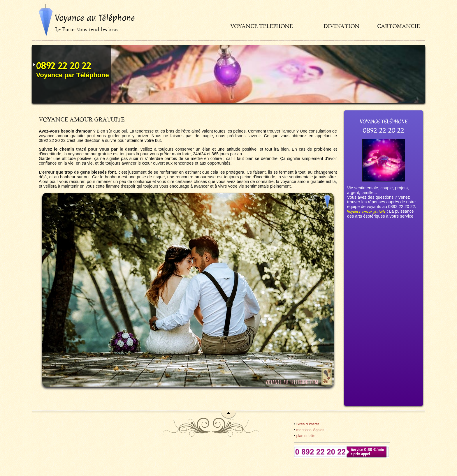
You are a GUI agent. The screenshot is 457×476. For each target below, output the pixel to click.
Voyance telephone (262, 26)
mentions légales (310, 430)
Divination (341, 26)
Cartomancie (399, 26)
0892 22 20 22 (64, 66)
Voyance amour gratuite (366, 211)
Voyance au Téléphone (95, 18)
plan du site (306, 436)
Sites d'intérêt (308, 424)
